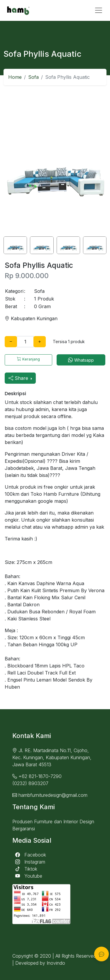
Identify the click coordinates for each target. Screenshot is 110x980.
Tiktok (25, 869)
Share (19, 378)
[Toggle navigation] (99, 10)
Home (15, 77)
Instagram (29, 862)
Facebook (29, 855)
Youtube (27, 876)
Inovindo (56, 963)
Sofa (33, 77)
